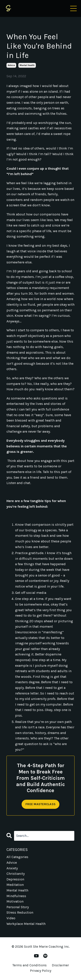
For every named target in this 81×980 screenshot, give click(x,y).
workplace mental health (26, 924)
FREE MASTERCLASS (40, 804)
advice (11, 65)
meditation (15, 885)
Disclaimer (60, 965)
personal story (18, 907)
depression (15, 879)
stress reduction (20, 912)
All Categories (17, 857)
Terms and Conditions (29, 965)
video (11, 918)
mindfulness (16, 896)
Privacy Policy (41, 971)
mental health (27, 65)
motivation (15, 901)
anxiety (12, 868)
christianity (16, 874)
